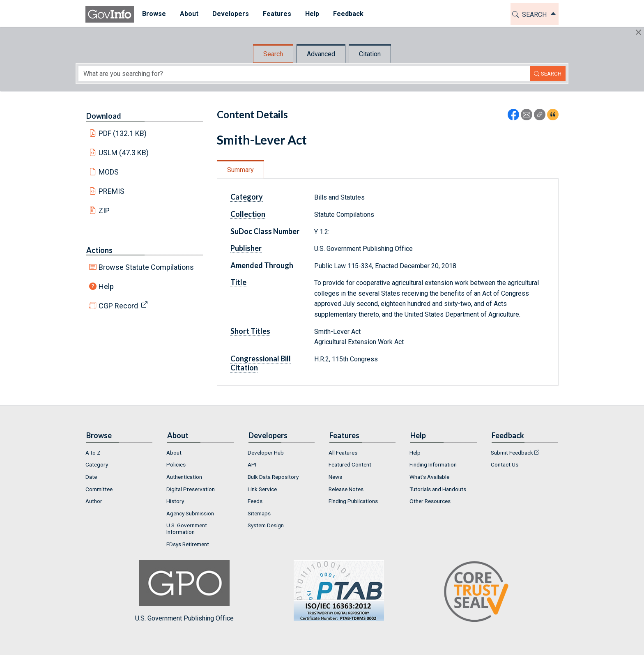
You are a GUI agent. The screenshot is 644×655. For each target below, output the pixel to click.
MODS (109, 172)
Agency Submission (190, 513)
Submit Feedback (512, 453)
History (175, 501)
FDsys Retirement (188, 544)
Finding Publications (353, 501)
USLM (124, 153)
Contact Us (505, 464)
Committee (99, 489)
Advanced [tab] (321, 54)
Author (94, 501)
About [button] (188, 14)
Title (238, 282)
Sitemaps (259, 513)
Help (106, 286)
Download (104, 116)
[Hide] (638, 32)
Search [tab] (273, 54)
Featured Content (350, 464)
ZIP (104, 210)
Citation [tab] (370, 54)
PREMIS (112, 191)
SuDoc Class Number (265, 231)
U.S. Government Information (187, 529)
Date (91, 477)
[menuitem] (153, 14)
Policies (176, 464)
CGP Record (118, 306)
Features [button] (276, 14)
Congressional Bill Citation (261, 363)
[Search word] (304, 74)
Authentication (184, 477)
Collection (248, 214)
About (174, 453)
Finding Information (433, 464)
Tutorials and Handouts (438, 489)
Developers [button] (229, 14)
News (335, 477)
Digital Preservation (191, 489)
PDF (123, 133)
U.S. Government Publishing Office (335, 591)
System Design (266, 525)
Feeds (255, 501)
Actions (99, 250)
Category (247, 197)
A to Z (93, 453)
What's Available (429, 477)
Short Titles (250, 331)
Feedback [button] (347, 14)
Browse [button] (153, 14)
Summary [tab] (240, 170)
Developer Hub (266, 453)
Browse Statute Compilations (146, 267)
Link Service (262, 489)
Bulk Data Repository (273, 477)
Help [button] (311, 14)
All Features (343, 453)
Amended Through (262, 265)
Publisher (246, 248)
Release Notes (346, 489)
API (252, 464)
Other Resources (430, 501)
